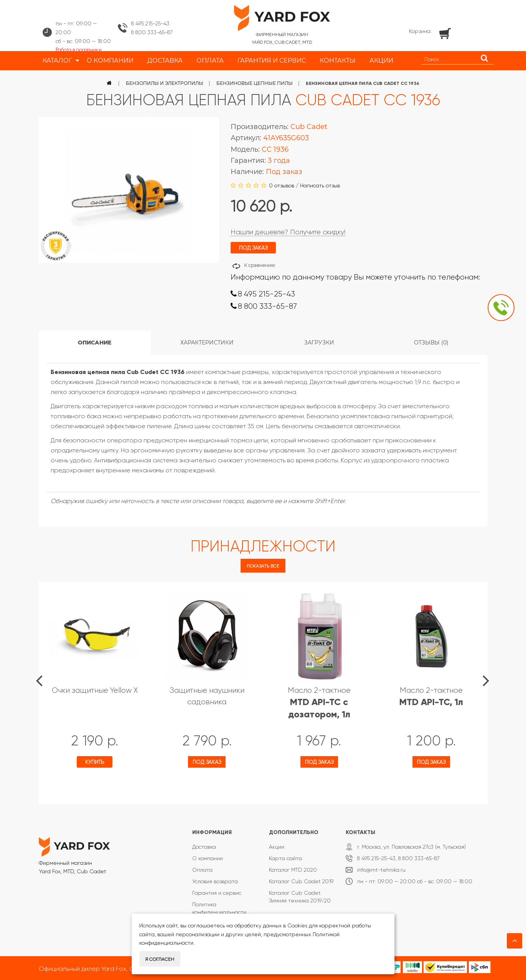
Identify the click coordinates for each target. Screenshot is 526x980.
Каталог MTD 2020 (293, 870)
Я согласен (160, 959)
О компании (208, 858)
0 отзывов (282, 185)
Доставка (204, 847)
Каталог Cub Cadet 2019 (301, 881)
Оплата (202, 870)
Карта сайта (285, 858)
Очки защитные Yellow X (95, 690)
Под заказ (207, 762)
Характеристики (207, 343)
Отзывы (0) (431, 343)
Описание (95, 343)
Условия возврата (215, 881)
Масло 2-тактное (319, 703)
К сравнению (260, 265)
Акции (277, 847)
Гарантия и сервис (217, 893)
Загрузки (319, 343)
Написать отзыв (320, 185)
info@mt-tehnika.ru (381, 870)
